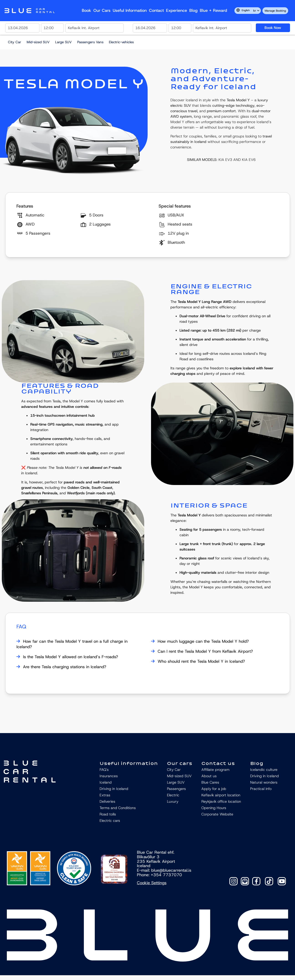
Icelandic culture (264, 770)
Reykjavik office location (221, 801)
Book (86, 10)
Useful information (129, 763)
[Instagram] (233, 881)
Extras (105, 795)
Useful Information (130, 10)
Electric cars (110, 821)
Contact (156, 10)
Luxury (173, 801)
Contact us (218, 763)
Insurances (109, 776)
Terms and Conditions (118, 808)
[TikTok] (269, 881)
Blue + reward (213, 10)
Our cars (180, 763)
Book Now (273, 28)
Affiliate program (215, 770)
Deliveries (107, 801)
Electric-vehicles (121, 42)
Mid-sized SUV (38, 42)
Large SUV (63, 42)
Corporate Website (217, 814)
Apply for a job (214, 789)
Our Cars (102, 10)
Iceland (106, 782)
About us (209, 776)
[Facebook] (256, 881)
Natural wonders (264, 782)
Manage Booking (275, 11)
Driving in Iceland (114, 789)
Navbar (30, 11)
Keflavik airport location (221, 795)
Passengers (176, 789)
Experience (177, 10)
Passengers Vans (90, 42)
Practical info (261, 789)
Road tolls (108, 814)
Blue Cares (210, 782)
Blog (193, 10)
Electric (173, 795)
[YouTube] (282, 881)
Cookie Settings (152, 883)
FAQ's (104, 770)
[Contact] (245, 881)
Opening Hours (214, 808)
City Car (15, 42)
